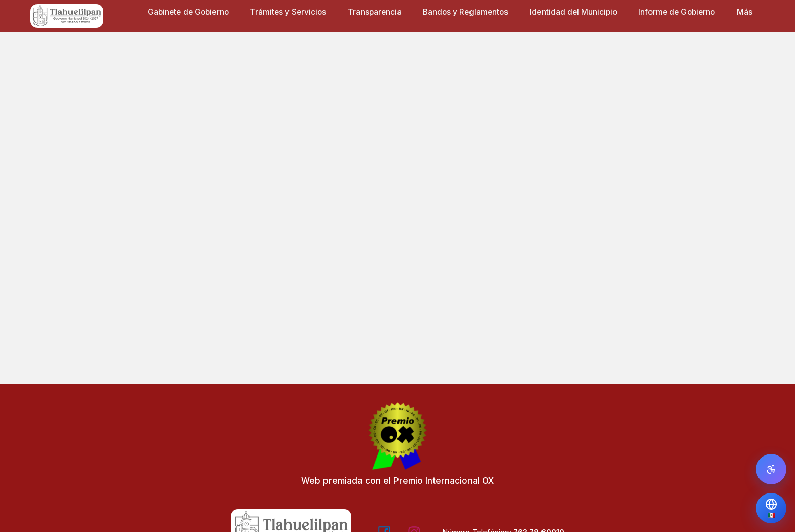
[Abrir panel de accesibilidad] (771, 469)
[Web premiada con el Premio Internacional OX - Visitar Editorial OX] (397, 449)
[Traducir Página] (771, 508)
